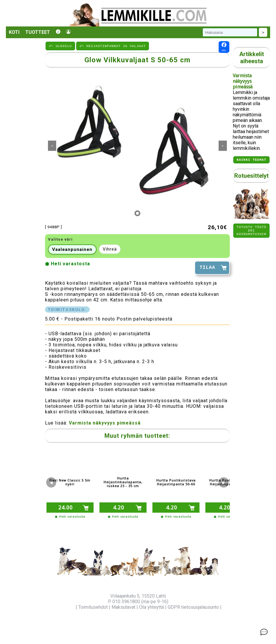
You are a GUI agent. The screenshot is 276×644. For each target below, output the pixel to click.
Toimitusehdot (93, 607)
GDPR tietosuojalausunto (193, 607)
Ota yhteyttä (152, 607)
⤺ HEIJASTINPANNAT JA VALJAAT (113, 46)
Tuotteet (38, 32)
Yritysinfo (65, 607)
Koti (14, 32)
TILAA (207, 268)
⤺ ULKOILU (60, 46)
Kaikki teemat (251, 160)
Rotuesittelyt (251, 177)
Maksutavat (123, 607)
